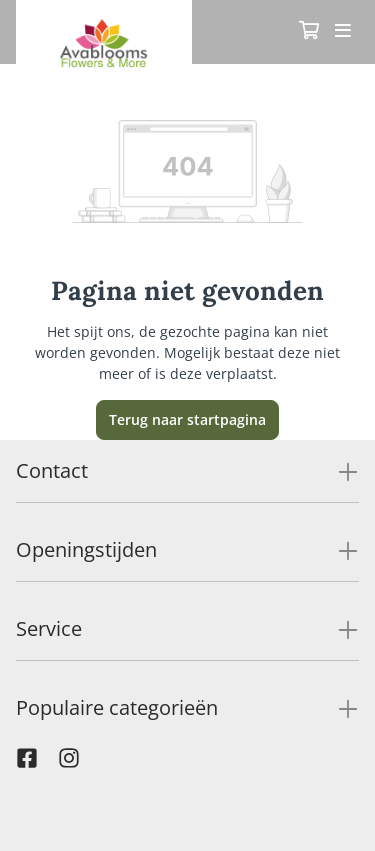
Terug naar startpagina (187, 419)
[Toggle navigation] (343, 32)
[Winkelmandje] (309, 32)
